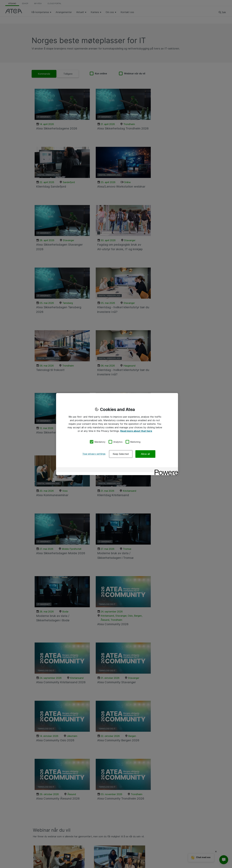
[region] (117, 434)
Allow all (145, 454)
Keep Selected (121, 454)
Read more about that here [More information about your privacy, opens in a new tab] (136, 431)
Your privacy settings (94, 454)
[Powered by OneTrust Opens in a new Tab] (165, 470)
